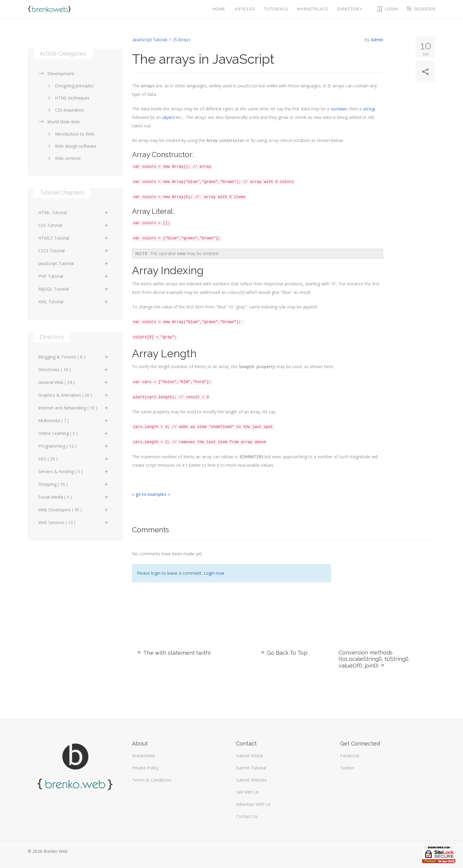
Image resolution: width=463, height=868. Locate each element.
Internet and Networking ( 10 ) (74, 408)
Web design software (71, 146)
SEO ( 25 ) (74, 459)
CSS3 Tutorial (74, 251)
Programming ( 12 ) (74, 446)
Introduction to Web (70, 134)
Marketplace (313, 9)
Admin (377, 40)
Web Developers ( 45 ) (74, 510)
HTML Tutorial (74, 212)
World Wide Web (59, 122)
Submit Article (250, 755)
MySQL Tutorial (74, 289)
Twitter (347, 767)
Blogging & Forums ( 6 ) (74, 357)
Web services (63, 158)
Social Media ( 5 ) (74, 497)
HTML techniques (68, 98)
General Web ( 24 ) (74, 382)
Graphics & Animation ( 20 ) (74, 395)
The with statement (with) (174, 653)
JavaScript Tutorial (74, 263)
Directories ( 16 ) (74, 370)
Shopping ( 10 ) (74, 484)
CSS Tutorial (74, 225)
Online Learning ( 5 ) (74, 433)
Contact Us (247, 816)
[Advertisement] (388, 587)
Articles (245, 9)
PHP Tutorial (74, 276)
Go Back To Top (284, 653)
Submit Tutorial (251, 767)
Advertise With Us (253, 804)
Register (421, 9)
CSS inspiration (65, 110)
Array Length (165, 353)
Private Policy (145, 767)
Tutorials (276, 9)
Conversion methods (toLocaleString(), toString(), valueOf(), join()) (374, 659)
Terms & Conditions (152, 780)
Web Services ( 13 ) (74, 522)
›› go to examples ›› (151, 494)
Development (56, 74)
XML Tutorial (74, 302)
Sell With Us (248, 792)
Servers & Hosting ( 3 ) (74, 471)
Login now (214, 573)
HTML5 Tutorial (74, 238)
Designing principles (70, 86)
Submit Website (251, 780)
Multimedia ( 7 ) (74, 421)
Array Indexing (168, 270)
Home (219, 9)
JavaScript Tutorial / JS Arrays (161, 40)
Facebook (350, 755)
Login (388, 9)
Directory (350, 9)
